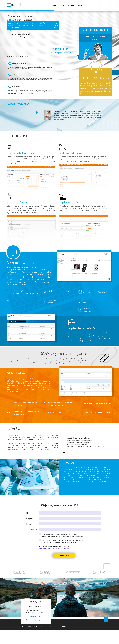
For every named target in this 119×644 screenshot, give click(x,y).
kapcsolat (82, 6)
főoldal (21, 627)
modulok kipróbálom (35, 627)
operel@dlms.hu (35, 616)
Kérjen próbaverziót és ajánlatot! (96, 38)
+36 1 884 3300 (35, 620)
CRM (63, 6)
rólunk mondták (52, 627)
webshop (71, 6)
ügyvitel (54, 6)
